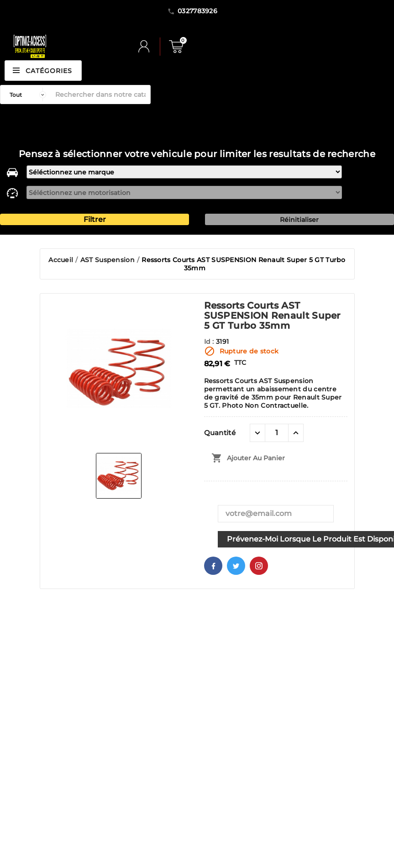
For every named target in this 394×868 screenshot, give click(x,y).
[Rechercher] (100, 95)
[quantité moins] (257, 433)
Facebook (213, 566)
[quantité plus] (296, 433)
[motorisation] (184, 192)
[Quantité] (277, 433)
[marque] (184, 172)
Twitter (236, 566)
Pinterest (259, 566)
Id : (210, 342)
